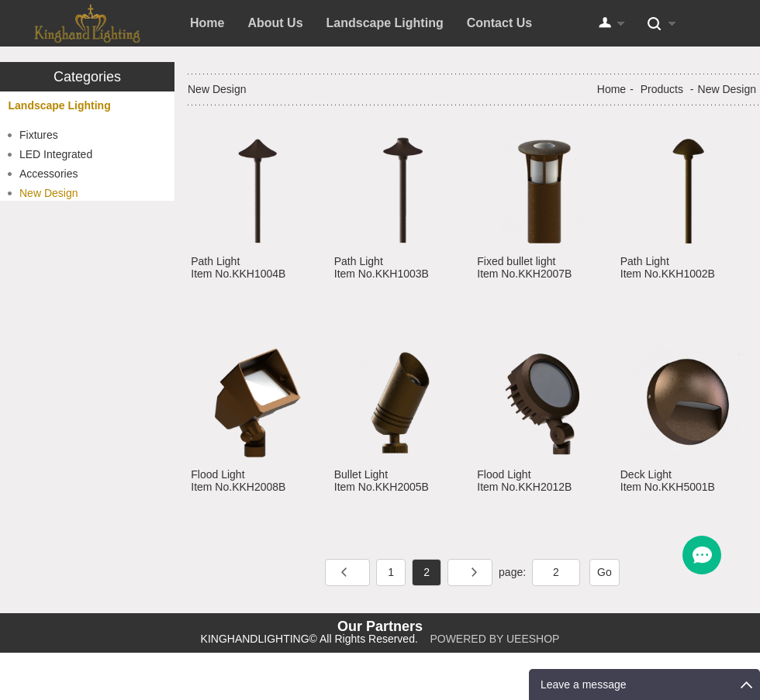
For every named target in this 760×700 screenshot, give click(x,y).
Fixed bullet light (516, 261)
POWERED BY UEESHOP (494, 639)
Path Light (215, 261)
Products (662, 89)
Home (207, 23)
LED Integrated (56, 154)
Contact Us (499, 23)
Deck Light (646, 474)
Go (605, 572)
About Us (275, 23)
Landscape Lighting (385, 23)
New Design (48, 193)
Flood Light (218, 474)
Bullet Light (361, 474)
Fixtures (39, 135)
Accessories (48, 174)
